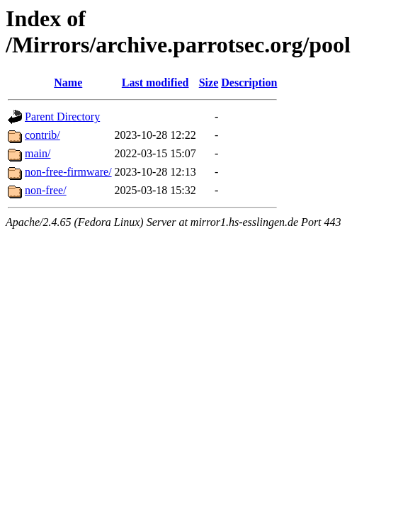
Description (249, 83)
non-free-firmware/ (68, 172)
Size (209, 83)
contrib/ (42, 135)
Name (68, 83)
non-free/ (46, 190)
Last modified (155, 83)
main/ (38, 153)
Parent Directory (62, 117)
